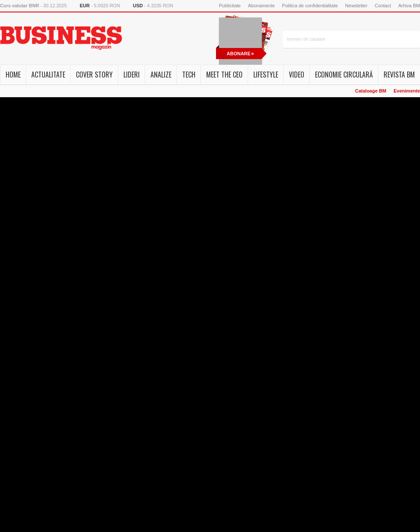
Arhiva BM (409, 6)
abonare (239, 54)
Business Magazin (61, 38)
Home (13, 75)
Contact (383, 6)
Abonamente (261, 6)
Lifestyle (266, 75)
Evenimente (407, 91)
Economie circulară (344, 75)
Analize (161, 75)
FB (137, 39)
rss (166, 39)
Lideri (132, 75)
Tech (189, 75)
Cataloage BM (371, 91)
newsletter (156, 39)
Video (297, 75)
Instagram (147, 39)
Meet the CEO (224, 75)
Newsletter (356, 6)
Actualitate (48, 75)
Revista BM (399, 75)
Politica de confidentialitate (310, 6)
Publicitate (230, 6)
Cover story (94, 75)
